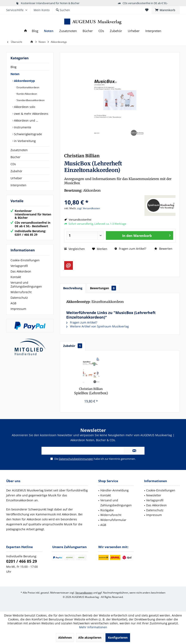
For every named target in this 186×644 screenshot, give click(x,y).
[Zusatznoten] (68, 31)
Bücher (15, 157)
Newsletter (154, 495)
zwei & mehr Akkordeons (31, 114)
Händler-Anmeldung (114, 490)
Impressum (18, 309)
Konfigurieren (118, 637)
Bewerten (163, 249)
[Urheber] (134, 31)
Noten (15, 74)
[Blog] (35, 31)
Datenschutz (19, 298)
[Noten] (49, 31)
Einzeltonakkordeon (28, 87)
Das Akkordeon (21, 271)
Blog (14, 67)
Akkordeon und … (26, 120)
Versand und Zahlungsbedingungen (26, 284)
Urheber (16, 178)
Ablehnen (65, 637)
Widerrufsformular (113, 520)
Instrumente (22, 127)
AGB (13, 303)
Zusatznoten (19, 150)
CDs (13, 164)
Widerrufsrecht (21, 292)
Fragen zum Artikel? (130, 249)
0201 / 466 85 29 (22, 561)
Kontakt (16, 277)
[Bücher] (88, 31)
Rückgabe (107, 510)
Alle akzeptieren (90, 637)
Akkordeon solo (24, 107)
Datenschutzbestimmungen (76, 459)
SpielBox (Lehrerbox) (91, 391)
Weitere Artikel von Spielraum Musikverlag (98, 326)
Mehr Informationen (93, 627)
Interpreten (18, 185)
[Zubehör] (116, 31)
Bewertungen (103, 288)
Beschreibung (73, 288)
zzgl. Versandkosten (88, 208)
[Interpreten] (153, 31)
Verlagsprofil (19, 266)
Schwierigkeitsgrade (28, 134)
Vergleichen (75, 249)
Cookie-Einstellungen (25, 260)
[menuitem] (166, 10)
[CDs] (101, 31)
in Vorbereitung (24, 141)
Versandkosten (84, 593)
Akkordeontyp (24, 81)
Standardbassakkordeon (30, 100)
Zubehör (16, 171)
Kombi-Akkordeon (26, 94)
